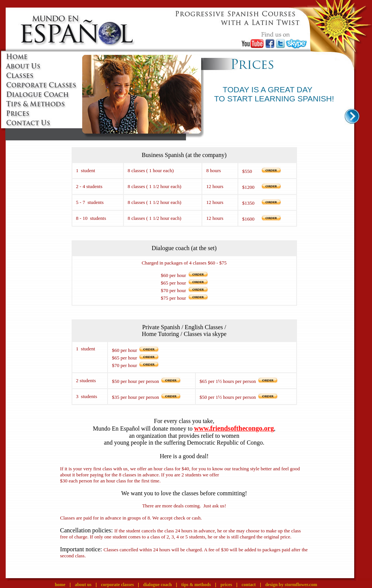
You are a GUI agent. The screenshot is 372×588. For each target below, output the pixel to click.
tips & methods (196, 585)
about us (83, 585)
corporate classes (118, 585)
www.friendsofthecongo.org (234, 428)
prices (226, 585)
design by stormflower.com (291, 585)
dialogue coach (158, 585)
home (60, 585)
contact (249, 585)
